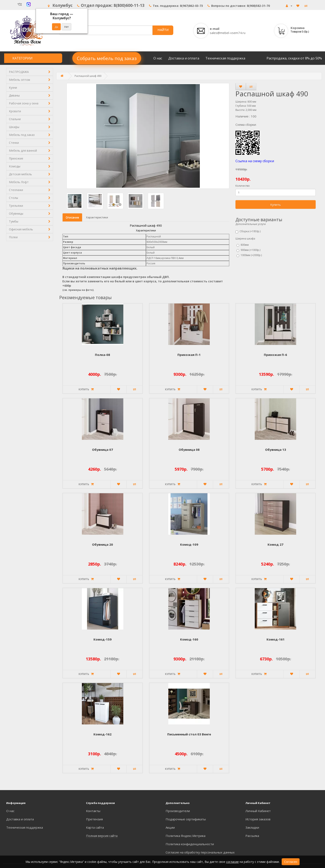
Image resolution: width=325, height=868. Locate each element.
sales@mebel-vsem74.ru (228, 33)
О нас (158, 58)
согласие (232, 862)
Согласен (291, 862)
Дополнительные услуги (251, 224)
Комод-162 (102, 734)
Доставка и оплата (184, 58)
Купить (276, 204)
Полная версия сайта (102, 836)
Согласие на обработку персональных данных (200, 852)
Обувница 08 (189, 450)
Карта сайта (95, 827)
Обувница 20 (102, 544)
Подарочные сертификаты (186, 819)
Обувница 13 (276, 450)
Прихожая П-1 (189, 355)
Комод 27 (275, 544)
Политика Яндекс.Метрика (186, 836)
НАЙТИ (163, 30)
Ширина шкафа (245, 239)
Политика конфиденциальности (190, 844)
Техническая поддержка (225, 58)
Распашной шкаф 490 (88, 76)
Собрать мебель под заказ (107, 58)
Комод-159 (102, 639)
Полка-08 (102, 355)
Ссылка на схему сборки (255, 161)
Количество (243, 186)
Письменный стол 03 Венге (189, 734)
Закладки (252, 827)
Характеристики (97, 217)
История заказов (258, 819)
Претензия (94, 819)
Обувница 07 (102, 450)
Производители (178, 811)
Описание (72, 217)
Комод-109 (189, 544)
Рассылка (252, 836)
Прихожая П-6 (275, 355)
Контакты (93, 811)
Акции (170, 827)
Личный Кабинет (258, 811)
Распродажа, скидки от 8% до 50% (294, 58)
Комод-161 (276, 639)
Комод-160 (189, 639)
